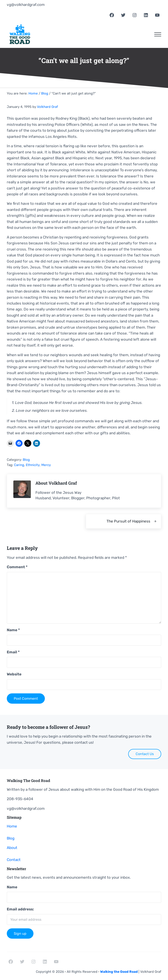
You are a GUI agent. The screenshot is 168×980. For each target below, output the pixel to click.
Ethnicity (33, 465)
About (12, 848)
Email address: (20, 909)
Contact (14, 860)
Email (13, 652)
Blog (26, 460)
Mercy (46, 465)
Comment (17, 567)
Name (13, 630)
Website (14, 674)
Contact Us (145, 754)
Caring (19, 465)
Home (12, 826)
